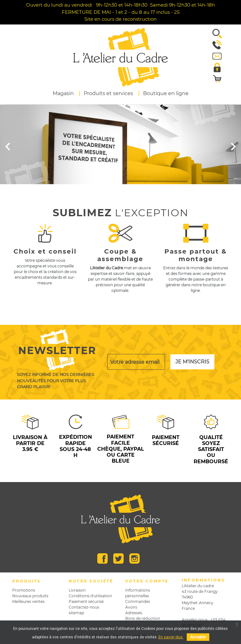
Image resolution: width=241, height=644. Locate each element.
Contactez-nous (84, 607)
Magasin (63, 93)
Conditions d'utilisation (90, 596)
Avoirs (131, 607)
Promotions (24, 590)
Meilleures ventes (28, 601)
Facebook (102, 558)
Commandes (138, 601)
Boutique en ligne (166, 93)
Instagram (134, 558)
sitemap (76, 613)
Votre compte (147, 581)
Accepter (198, 637)
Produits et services (108, 93)
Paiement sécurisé (86, 601)
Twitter (118, 558)
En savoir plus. (171, 637)
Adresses (134, 613)
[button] (215, 34)
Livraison (77, 590)
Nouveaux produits (30, 596)
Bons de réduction (143, 618)
